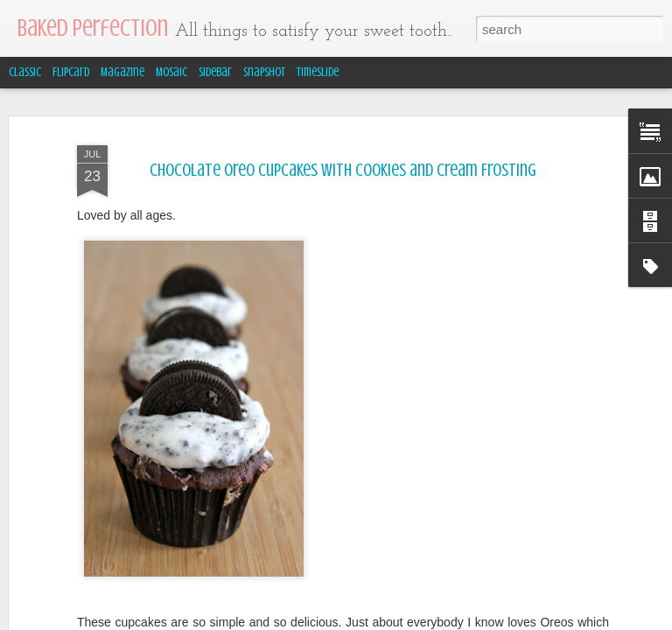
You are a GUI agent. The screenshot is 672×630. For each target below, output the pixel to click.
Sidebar (215, 72)
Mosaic (171, 72)
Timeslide (318, 72)
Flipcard (71, 72)
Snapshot (264, 72)
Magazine (122, 72)
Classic (25, 72)
